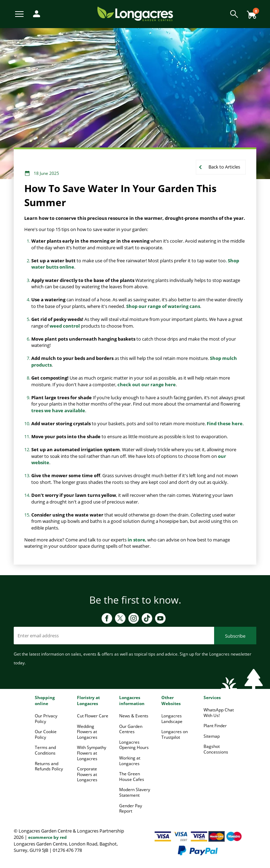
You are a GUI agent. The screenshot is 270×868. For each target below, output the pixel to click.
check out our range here (147, 384)
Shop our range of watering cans (163, 306)
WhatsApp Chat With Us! (219, 713)
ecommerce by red (47, 837)
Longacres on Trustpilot (175, 734)
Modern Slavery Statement (135, 792)
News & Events (134, 716)
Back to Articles (224, 167)
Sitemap (212, 736)
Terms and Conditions (45, 750)
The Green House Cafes (132, 777)
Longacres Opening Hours (134, 745)
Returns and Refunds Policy (49, 766)
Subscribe (235, 636)
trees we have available (58, 410)
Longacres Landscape (172, 719)
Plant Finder (215, 726)
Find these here (225, 423)
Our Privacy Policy (46, 719)
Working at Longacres (130, 761)
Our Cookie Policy (46, 734)
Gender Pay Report (131, 808)
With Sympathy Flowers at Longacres (92, 753)
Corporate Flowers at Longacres (87, 774)
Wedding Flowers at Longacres (87, 732)
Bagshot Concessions (216, 749)
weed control (65, 326)
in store (136, 540)
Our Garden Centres (131, 729)
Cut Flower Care (93, 716)
